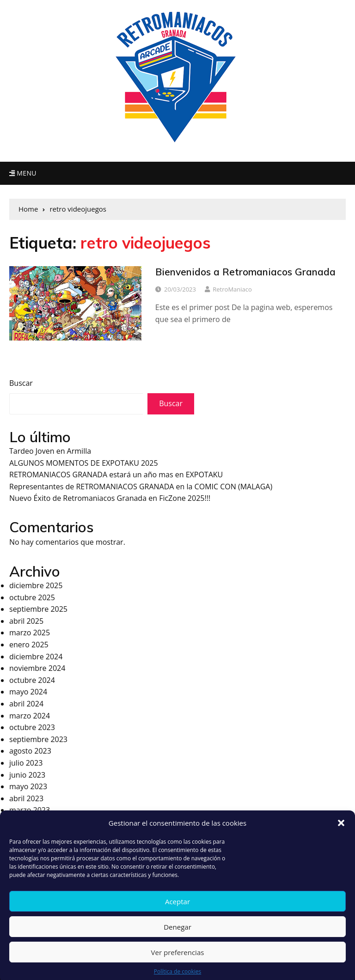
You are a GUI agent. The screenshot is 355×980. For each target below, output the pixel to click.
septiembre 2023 (38, 739)
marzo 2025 (30, 633)
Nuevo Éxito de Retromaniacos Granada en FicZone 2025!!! (110, 498)
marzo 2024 (30, 716)
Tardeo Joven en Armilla (50, 451)
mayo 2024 (28, 692)
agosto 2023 (30, 751)
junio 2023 (27, 775)
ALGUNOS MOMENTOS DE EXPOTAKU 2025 (84, 463)
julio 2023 (26, 763)
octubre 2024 (32, 680)
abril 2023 (26, 798)
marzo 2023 (30, 810)
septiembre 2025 (38, 609)
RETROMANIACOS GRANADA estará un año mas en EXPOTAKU (116, 475)
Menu (23, 173)
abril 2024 (26, 704)
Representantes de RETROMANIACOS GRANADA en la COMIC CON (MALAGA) (141, 487)
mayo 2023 (28, 786)
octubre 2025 (32, 597)
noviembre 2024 (37, 668)
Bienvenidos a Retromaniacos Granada (245, 272)
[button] (341, 832)
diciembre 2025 (36, 585)
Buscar (21, 383)
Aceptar (177, 910)
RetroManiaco (232, 289)
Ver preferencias (178, 961)
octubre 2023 (32, 727)
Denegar (177, 936)
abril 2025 (26, 621)
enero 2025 (29, 645)
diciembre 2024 (36, 657)
